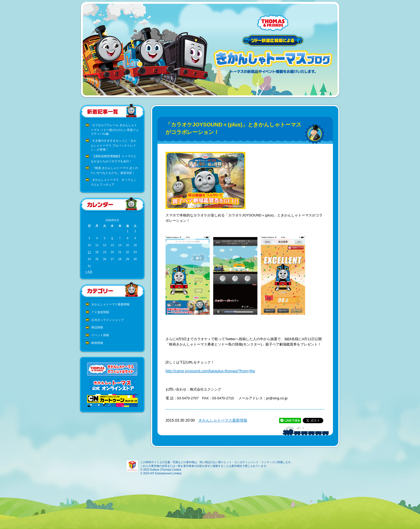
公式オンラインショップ (108, 320)
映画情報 (97, 343)
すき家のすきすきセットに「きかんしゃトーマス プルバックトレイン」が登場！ (114, 145)
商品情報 (97, 327)
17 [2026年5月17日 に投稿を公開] (89, 252)
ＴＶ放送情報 (100, 312)
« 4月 (89, 272)
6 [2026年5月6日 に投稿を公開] (112, 238)
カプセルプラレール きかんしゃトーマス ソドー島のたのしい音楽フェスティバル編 (115, 130)
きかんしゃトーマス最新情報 (110, 304)
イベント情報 (100, 335)
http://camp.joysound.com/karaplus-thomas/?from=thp (210, 371)
